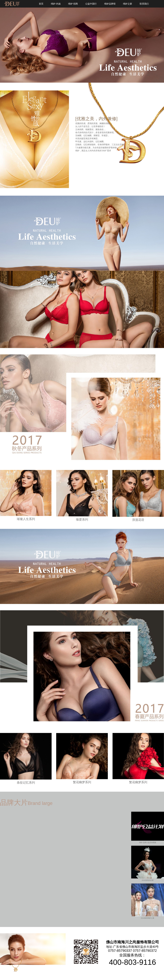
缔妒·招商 (73, 4)
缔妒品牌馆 (110, 4)
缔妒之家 (128, 4)
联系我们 (144, 4)
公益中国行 (91, 4)
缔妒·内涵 (56, 4)
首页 (41, 4)
